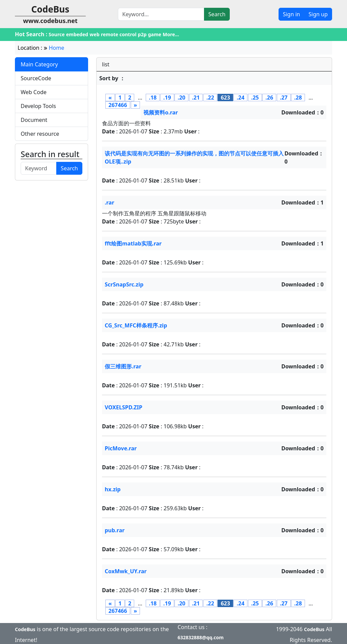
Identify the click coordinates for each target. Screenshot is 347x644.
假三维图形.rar (123, 366)
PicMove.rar (121, 448)
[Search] (161, 14)
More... (171, 34)
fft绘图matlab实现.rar (133, 243)
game (155, 34)
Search (217, 14)
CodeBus (25, 629)
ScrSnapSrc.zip (124, 284)
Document (34, 120)
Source (57, 34)
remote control (119, 34)
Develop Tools (38, 106)
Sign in (292, 14)
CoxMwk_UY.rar (126, 571)
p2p (142, 34)
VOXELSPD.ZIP (124, 407)
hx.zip (113, 489)
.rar (109, 202)
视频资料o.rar (161, 112)
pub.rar (115, 530)
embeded (77, 34)
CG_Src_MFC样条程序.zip (136, 325)
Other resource (40, 134)
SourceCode (36, 78)
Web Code (34, 92)
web (94, 34)
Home (57, 48)
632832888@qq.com (201, 637)
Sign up (318, 14)
